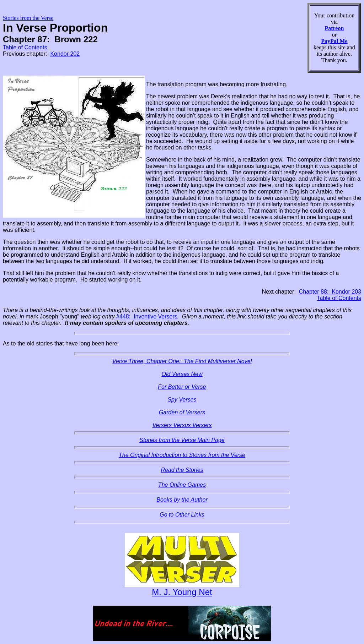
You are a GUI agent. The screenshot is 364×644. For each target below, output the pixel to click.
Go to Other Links (182, 515)
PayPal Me (334, 41)
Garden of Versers (182, 412)
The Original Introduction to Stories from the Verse (182, 455)
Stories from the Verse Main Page (182, 440)
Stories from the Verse (28, 18)
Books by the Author (182, 500)
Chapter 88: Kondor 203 (330, 292)
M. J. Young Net (182, 592)
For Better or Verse (182, 387)
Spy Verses (182, 400)
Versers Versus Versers (182, 425)
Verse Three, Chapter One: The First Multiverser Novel (182, 361)
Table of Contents (25, 47)
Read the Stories (182, 470)
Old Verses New (182, 374)
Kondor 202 (65, 54)
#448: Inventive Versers (147, 316)
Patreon (334, 28)
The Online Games (182, 485)
